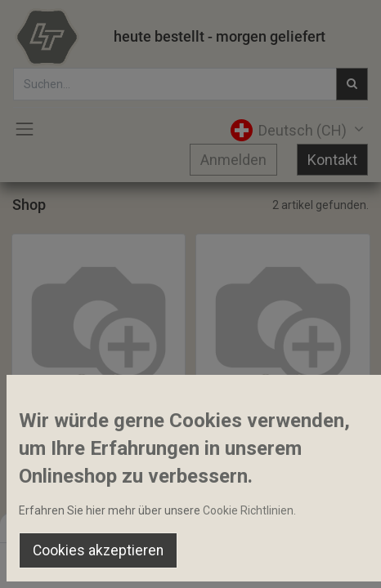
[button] (82, 387)
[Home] (54, 560)
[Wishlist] (259, 560)
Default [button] (289, 527)
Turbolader (48, 422)
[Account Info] (327, 560)
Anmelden (233, 160)
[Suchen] (122, 560)
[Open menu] (190, 564)
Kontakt (332, 160)
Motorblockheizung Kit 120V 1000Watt (283, 422)
